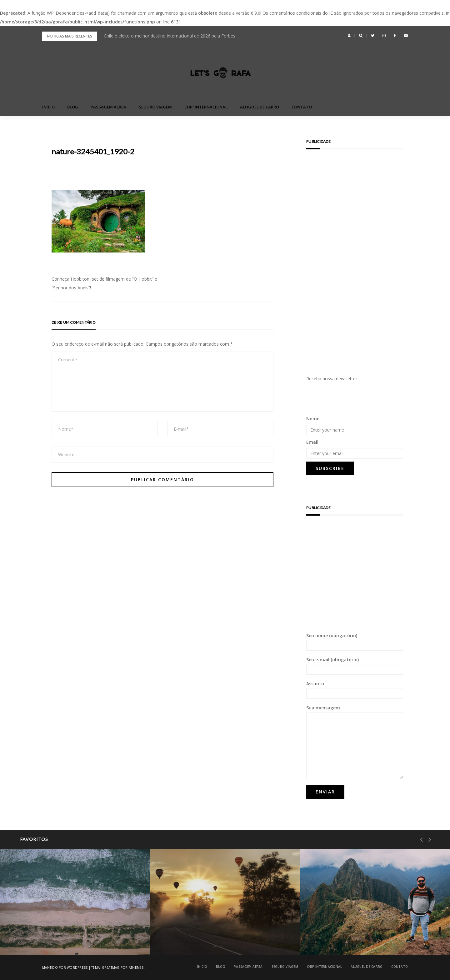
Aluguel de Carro (260, 107)
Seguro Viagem (155, 107)
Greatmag (111, 967)
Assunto (355, 690)
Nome (313, 419)
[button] (349, 36)
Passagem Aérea (108, 107)
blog (73, 107)
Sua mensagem (355, 742)
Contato (302, 107)
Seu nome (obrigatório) (355, 642)
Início (48, 107)
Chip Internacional (206, 107)
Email (312, 442)
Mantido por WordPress (65, 967)
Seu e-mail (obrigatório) (355, 666)
